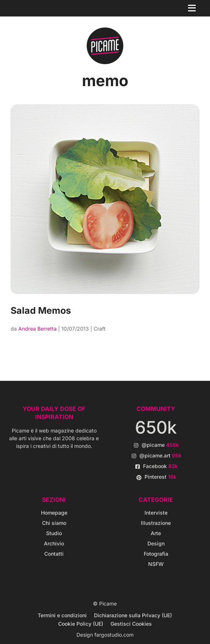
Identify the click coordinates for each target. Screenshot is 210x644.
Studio (54, 533)
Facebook (160, 466)
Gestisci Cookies (131, 624)
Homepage (54, 513)
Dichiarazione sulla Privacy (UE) (133, 615)
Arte (156, 533)
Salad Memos (41, 310)
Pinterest (160, 477)
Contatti (54, 554)
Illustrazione (156, 523)
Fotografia (156, 554)
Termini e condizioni (62, 615)
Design (156, 543)
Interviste (156, 513)
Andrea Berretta (37, 329)
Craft (100, 329)
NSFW (156, 564)
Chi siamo (54, 523)
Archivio (54, 543)
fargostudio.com (114, 635)
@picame (160, 445)
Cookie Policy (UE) (81, 624)
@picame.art (160, 455)
